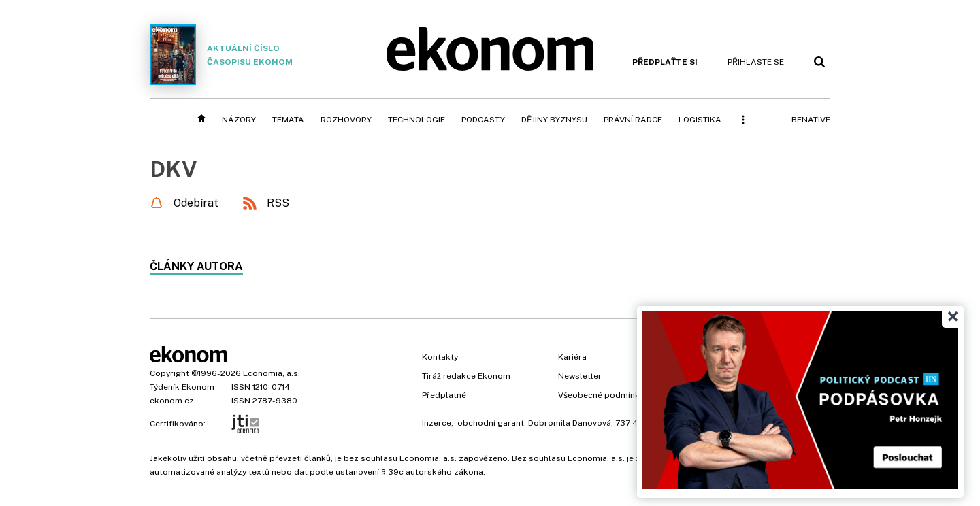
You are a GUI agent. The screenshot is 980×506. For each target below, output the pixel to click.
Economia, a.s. (272, 373)
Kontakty (440, 357)
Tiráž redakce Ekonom (466, 376)
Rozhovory (346, 120)
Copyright (169, 373)
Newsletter (580, 376)
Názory (239, 120)
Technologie (416, 120)
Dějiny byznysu (554, 120)
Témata (288, 120)
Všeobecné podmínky (601, 395)
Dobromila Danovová (570, 423)
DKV (174, 169)
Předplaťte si (665, 62)
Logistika (700, 120)
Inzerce (437, 423)
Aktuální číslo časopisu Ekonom (221, 55)
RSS (278, 203)
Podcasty (483, 120)
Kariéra (572, 357)
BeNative (811, 120)
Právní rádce (633, 120)
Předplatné (444, 395)
